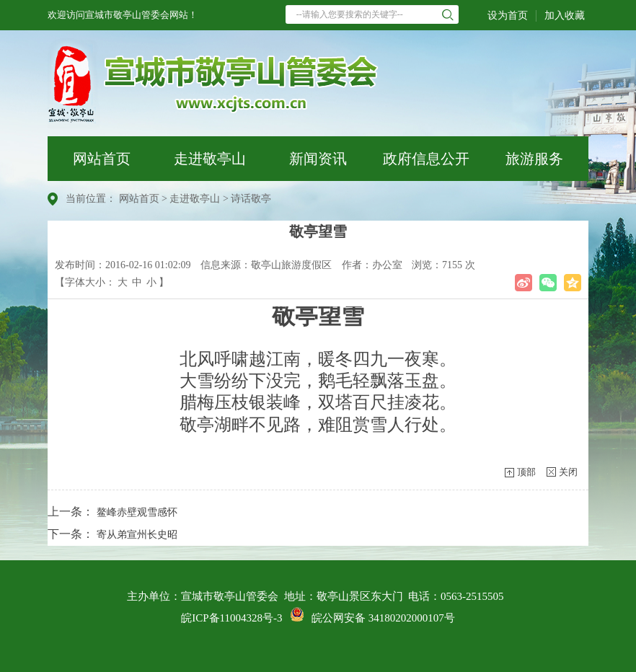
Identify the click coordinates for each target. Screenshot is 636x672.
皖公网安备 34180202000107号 (373, 618)
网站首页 (102, 159)
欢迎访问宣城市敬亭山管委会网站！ (123, 15)
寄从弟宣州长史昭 (137, 535)
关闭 (568, 472)
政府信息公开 (426, 159)
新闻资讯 (318, 159)
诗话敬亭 (251, 199)
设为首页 (508, 16)
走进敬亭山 (210, 159)
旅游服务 (534, 159)
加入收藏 (565, 16)
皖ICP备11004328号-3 (231, 618)
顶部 (526, 472)
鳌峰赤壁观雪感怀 (137, 512)
